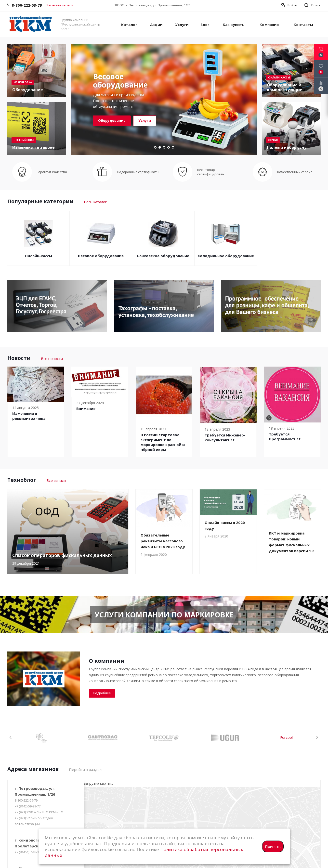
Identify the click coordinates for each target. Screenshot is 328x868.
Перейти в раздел (85, 769)
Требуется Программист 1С (285, 436)
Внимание (86, 408)
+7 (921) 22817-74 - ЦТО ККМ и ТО (39, 812)
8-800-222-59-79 (26, 800)
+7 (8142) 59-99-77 (28, 806)
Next (317, 737)
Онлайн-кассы (38, 256)
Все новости (52, 358)
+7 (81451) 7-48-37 (28, 852)
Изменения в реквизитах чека (29, 416)
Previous (11, 737)
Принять (273, 846)
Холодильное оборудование (226, 256)
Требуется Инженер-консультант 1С (225, 437)
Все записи (56, 480)
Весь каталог (95, 202)
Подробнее (102, 693)
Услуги (145, 121)
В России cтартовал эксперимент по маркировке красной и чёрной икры (163, 442)
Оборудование (112, 121)
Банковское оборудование (163, 256)
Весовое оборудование (101, 256)
